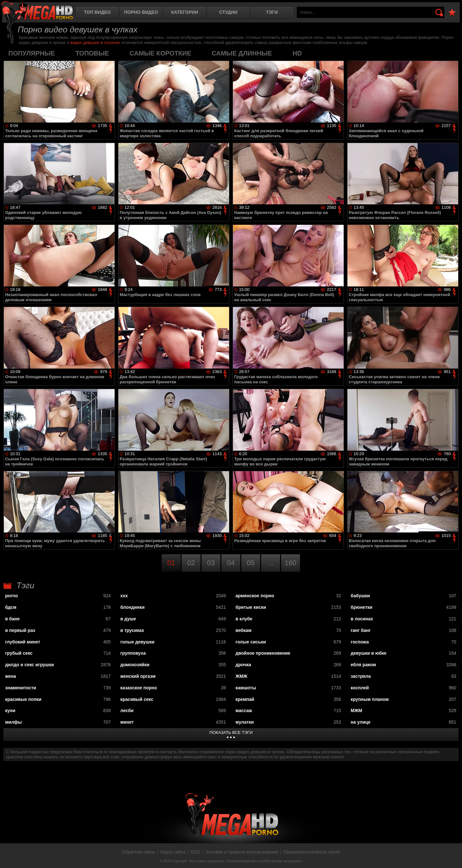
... (270, 563)
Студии (228, 12)
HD (297, 53)
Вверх (452, 856)
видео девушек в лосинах (95, 43)
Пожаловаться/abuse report (312, 852)
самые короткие (160, 53)
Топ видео (97, 12)
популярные (32, 53)
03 (211, 563)
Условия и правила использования (242, 852)
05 (251, 563)
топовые (92, 53)
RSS (196, 852)
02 (191, 563)
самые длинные (242, 53)
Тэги (272, 12)
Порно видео (141, 12)
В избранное (452, 13)
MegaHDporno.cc (37, 11)
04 (231, 563)
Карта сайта (173, 852)
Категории (185, 12)
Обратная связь (138, 852)
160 (291, 563)
